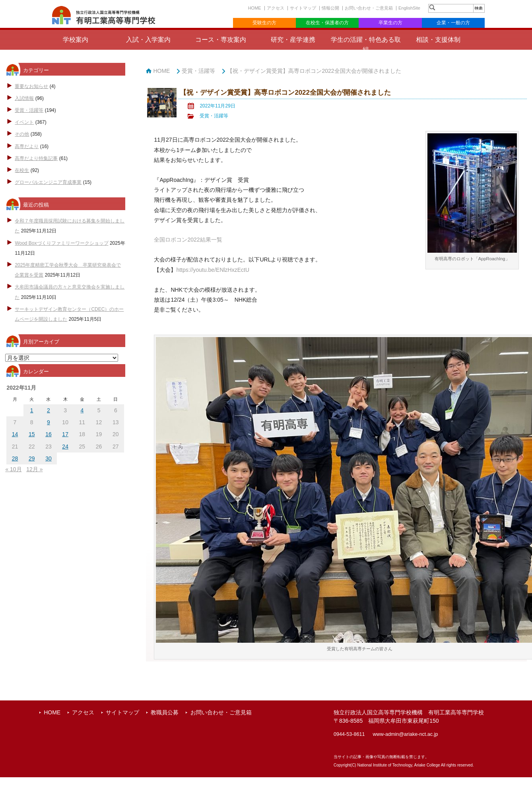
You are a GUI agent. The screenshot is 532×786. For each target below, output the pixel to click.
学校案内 (76, 40)
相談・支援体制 (438, 40)
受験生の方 (264, 23)
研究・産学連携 (293, 40)
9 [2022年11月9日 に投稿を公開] (49, 422)
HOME (255, 8)
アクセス (276, 8)
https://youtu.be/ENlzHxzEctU (213, 270)
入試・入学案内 (148, 40)
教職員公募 (165, 712)
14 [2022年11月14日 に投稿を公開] (15, 434)
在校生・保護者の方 (327, 23)
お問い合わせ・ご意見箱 (369, 8)
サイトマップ (303, 8)
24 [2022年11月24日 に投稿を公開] (65, 447)
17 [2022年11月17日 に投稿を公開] (65, 434)
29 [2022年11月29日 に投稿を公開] (32, 458)
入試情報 (24, 98)
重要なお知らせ (31, 86)
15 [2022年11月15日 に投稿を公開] (32, 434)
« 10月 (13, 469)
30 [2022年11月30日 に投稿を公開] (49, 458)
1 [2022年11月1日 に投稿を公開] (32, 410)
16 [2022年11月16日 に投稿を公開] (49, 434)
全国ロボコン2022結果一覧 (188, 240)
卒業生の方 (390, 23)
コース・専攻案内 (221, 40)
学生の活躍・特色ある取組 (366, 45)
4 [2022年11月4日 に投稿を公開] (82, 410)
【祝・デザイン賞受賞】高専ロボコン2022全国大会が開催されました (314, 71)
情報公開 (330, 8)
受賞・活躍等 (29, 110)
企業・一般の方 (453, 23)
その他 (22, 134)
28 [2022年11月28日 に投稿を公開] (15, 458)
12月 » (34, 469)
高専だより (27, 146)
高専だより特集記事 (36, 158)
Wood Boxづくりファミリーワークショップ (61, 243)
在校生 (22, 170)
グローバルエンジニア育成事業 (48, 182)
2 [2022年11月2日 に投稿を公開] (49, 410)
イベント (24, 122)
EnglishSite (409, 8)
